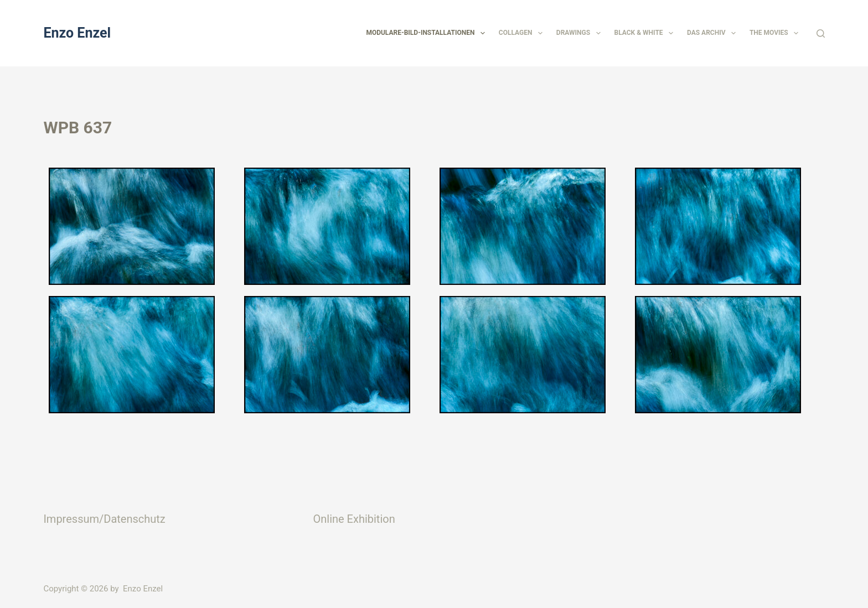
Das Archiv (714, 33)
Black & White (646, 33)
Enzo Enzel (77, 33)
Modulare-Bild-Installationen (427, 33)
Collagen (523, 33)
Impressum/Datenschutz (104, 519)
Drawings (581, 33)
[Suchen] (821, 33)
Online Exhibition (354, 519)
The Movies (776, 33)
